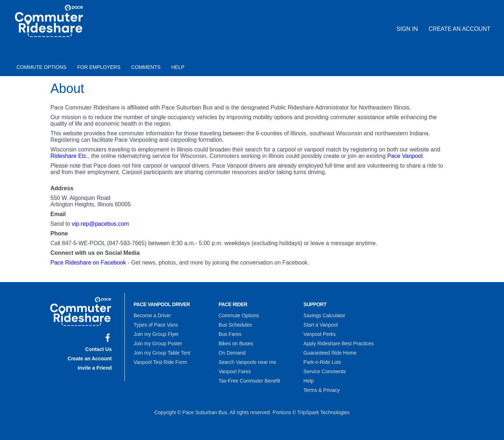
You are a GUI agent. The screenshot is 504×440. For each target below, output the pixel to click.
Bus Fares (230, 334)
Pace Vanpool (405, 156)
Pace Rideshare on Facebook (88, 263)
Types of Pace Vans (156, 325)
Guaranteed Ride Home (330, 353)
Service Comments (325, 371)
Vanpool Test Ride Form (161, 362)
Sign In (407, 29)
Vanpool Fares (235, 371)
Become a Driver (152, 315)
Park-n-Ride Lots (322, 362)
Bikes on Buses (236, 343)
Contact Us (99, 349)
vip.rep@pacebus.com (100, 224)
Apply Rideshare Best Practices (339, 343)
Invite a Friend (95, 368)
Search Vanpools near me (247, 362)
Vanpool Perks (320, 334)
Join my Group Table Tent (162, 353)
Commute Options (41, 67)
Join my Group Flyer (156, 334)
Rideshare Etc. (69, 156)
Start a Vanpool (321, 325)
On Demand (232, 353)
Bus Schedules (235, 325)
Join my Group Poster (158, 343)
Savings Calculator (324, 315)
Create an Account (460, 29)
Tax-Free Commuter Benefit (249, 381)
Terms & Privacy (322, 390)
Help (178, 67)
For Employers (99, 67)
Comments (146, 67)
